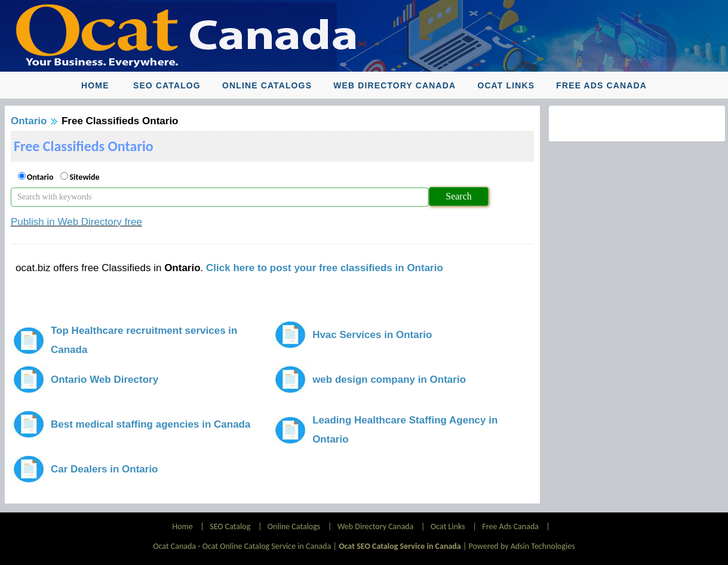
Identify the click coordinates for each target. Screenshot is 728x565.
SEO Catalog (167, 85)
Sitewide (84, 177)
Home (95, 85)
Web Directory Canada (394, 85)
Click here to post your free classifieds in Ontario (325, 268)
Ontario (29, 121)
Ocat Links (506, 85)
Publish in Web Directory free (76, 222)
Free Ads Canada (601, 85)
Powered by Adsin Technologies (522, 546)
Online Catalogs (267, 85)
